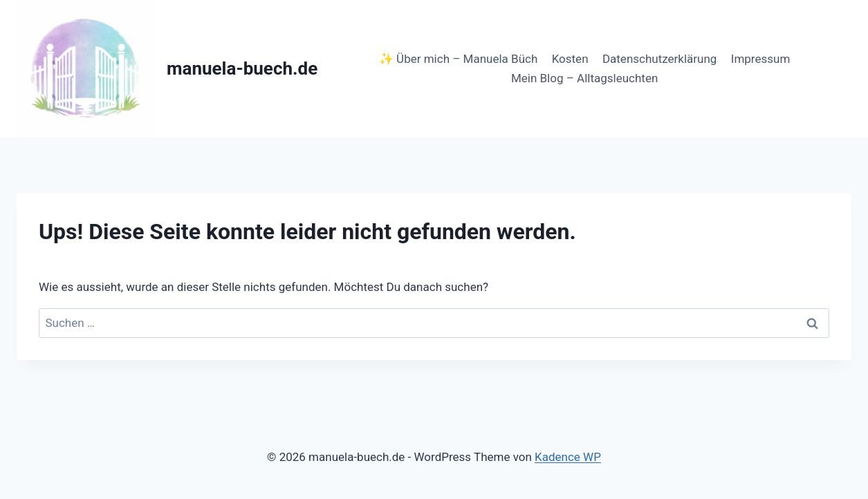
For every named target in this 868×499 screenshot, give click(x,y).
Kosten (570, 59)
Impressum (761, 59)
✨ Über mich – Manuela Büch (458, 59)
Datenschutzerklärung (659, 59)
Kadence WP (568, 457)
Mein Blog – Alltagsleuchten (584, 78)
